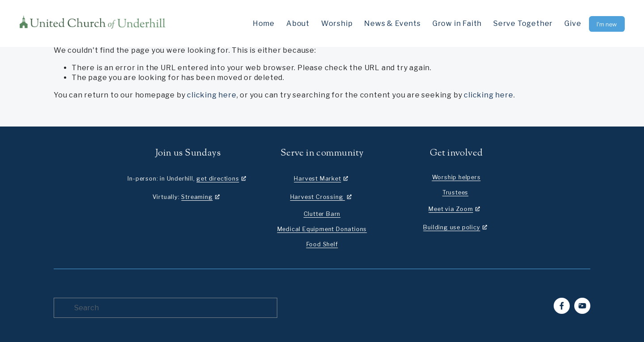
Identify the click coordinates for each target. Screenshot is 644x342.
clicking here (212, 95)
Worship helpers (456, 177)
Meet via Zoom (451, 209)
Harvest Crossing (318, 197)
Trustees (455, 192)
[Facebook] (562, 306)
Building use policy (451, 227)
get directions (218, 179)
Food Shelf (322, 244)
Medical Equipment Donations (322, 229)
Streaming (197, 197)
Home (264, 23)
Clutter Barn (322, 214)
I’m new (607, 24)
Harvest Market (317, 179)
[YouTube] (582, 306)
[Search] (165, 308)
